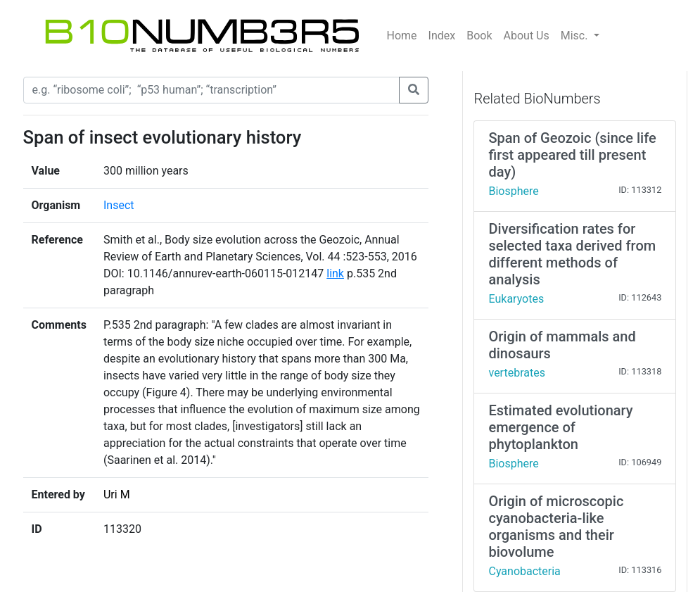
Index (442, 36)
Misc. (576, 36)
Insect (119, 205)
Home (402, 36)
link (335, 273)
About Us (527, 36)
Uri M (117, 495)
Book (479, 36)
